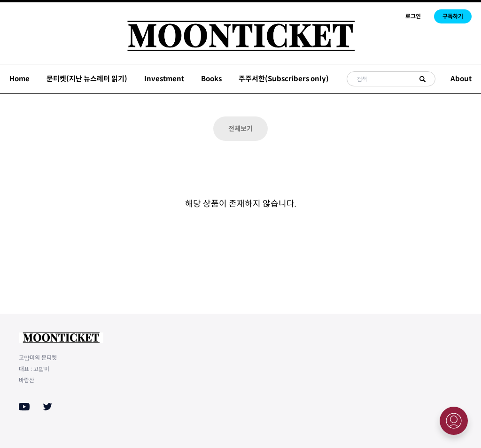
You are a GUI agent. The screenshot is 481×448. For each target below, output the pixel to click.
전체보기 (240, 129)
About (461, 79)
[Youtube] (24, 407)
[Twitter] (47, 407)
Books (211, 79)
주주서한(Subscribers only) (284, 79)
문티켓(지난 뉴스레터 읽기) (87, 79)
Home (19, 79)
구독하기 (453, 16)
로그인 (413, 16)
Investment (164, 79)
